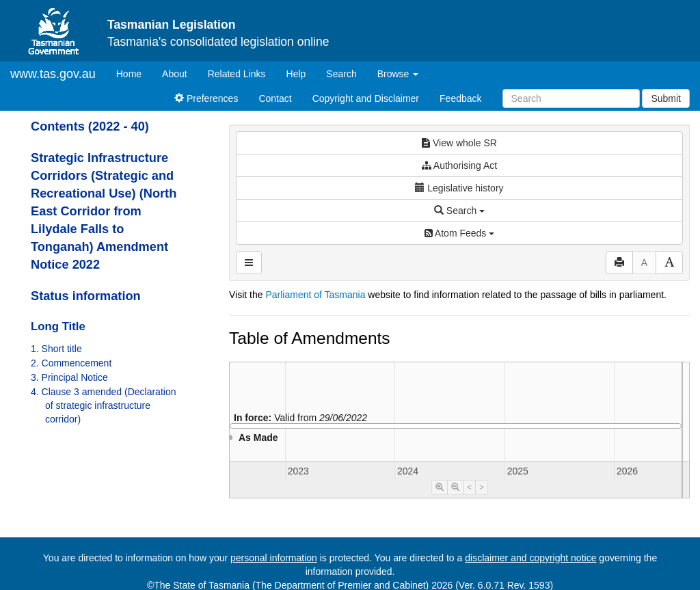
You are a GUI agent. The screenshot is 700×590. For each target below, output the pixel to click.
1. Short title (56, 349)
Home (134, 73)
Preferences (206, 98)
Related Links (237, 74)
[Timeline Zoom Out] (455, 487)
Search (341, 74)
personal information (274, 558)
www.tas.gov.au (53, 74)
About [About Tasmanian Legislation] (175, 74)
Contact (275, 98)
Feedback (460, 98)
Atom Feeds (459, 233)
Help (296, 74)
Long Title (58, 326)
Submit (666, 98)
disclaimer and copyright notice (530, 558)
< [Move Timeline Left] (469, 487)
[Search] (571, 98)
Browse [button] (398, 74)
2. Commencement (71, 363)
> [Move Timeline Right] (482, 487)
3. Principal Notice (69, 377)
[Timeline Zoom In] (440, 487)
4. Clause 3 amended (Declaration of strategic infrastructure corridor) (103, 405)
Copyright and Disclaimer (366, 98)
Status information (86, 296)
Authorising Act (460, 165)
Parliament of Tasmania (315, 295)
